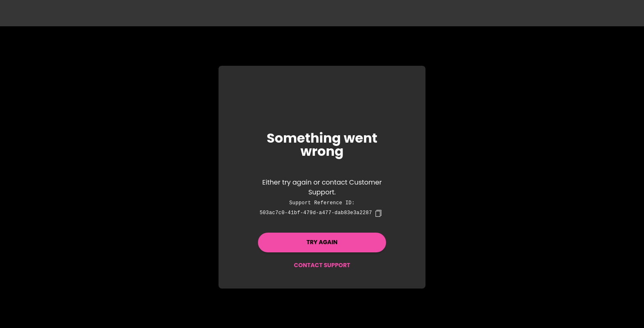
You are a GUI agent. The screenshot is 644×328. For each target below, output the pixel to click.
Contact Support (322, 265)
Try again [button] (322, 242)
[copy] (378, 213)
